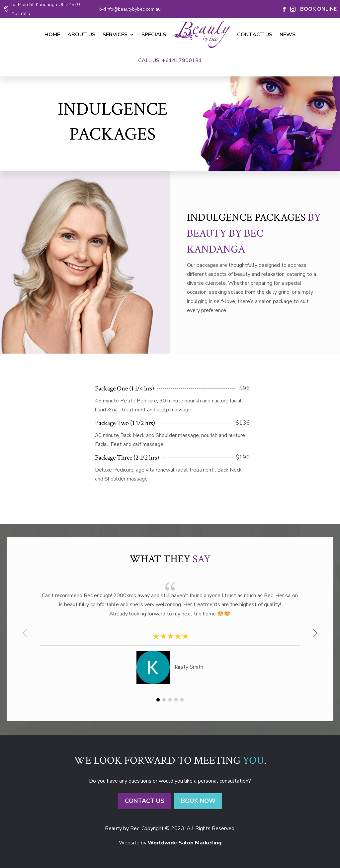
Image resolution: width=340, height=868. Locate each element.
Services (115, 35)
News (288, 35)
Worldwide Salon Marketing (185, 843)
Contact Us (255, 35)
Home (52, 35)
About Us (81, 35)
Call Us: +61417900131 (170, 60)
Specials (154, 35)
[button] (315, 633)
